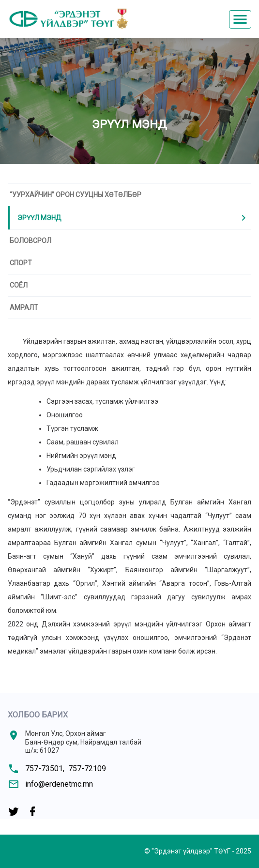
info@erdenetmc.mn (59, 784)
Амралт (24, 307)
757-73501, (45, 769)
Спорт (21, 263)
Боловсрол (30, 241)
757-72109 (87, 769)
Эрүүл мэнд (133, 218)
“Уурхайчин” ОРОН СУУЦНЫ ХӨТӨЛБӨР (76, 195)
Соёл (19, 285)
